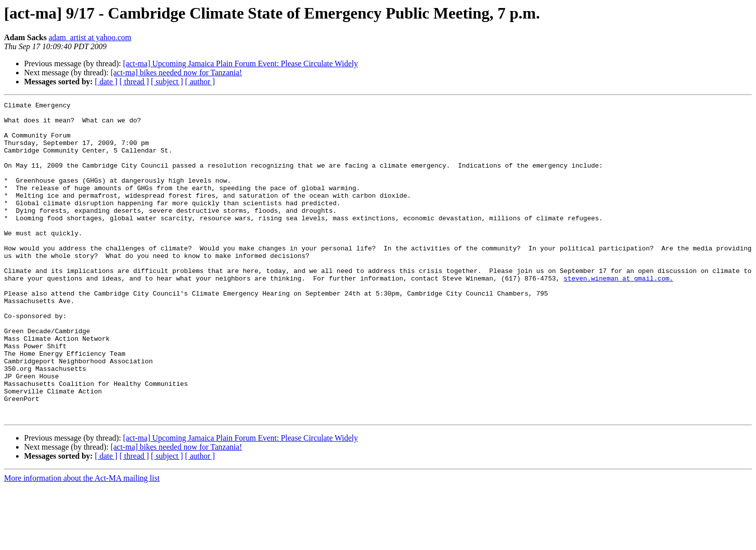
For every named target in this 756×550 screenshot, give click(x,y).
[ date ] (106, 82)
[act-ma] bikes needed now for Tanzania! (176, 73)
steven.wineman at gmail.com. (618, 314)
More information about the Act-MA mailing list (82, 541)
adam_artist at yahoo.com (90, 37)
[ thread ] (134, 82)
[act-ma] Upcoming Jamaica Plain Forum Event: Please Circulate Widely (240, 63)
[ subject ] (167, 82)
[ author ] (200, 82)
